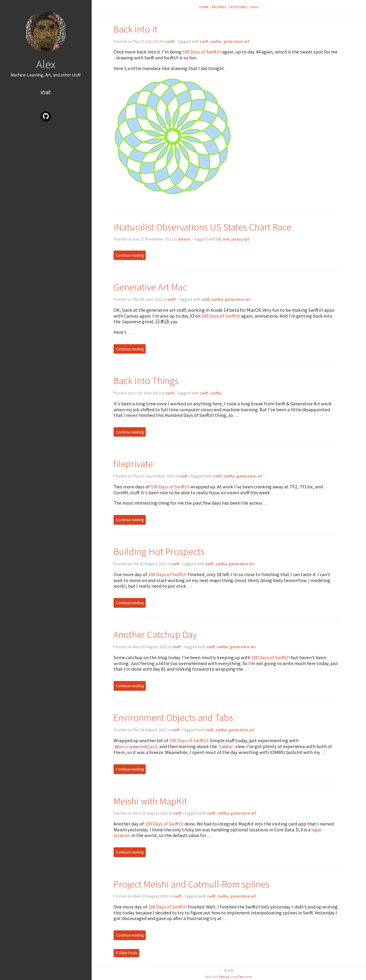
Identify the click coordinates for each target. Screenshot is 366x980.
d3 (219, 239)
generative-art (236, 41)
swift (170, 41)
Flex (241, 977)
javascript (240, 239)
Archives (219, 7)
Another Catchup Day (155, 634)
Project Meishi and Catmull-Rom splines (191, 884)
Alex (46, 64)
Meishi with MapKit (150, 801)
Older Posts (127, 953)
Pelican (224, 977)
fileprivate (133, 464)
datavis (184, 239)
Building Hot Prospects (159, 551)
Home (204, 7)
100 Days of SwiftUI (202, 52)
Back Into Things (146, 381)
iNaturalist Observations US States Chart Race (202, 227)
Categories (238, 7)
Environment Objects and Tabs (173, 717)
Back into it (136, 29)
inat (46, 92)
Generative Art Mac (150, 287)
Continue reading (130, 255)
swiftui (216, 41)
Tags (254, 7)
